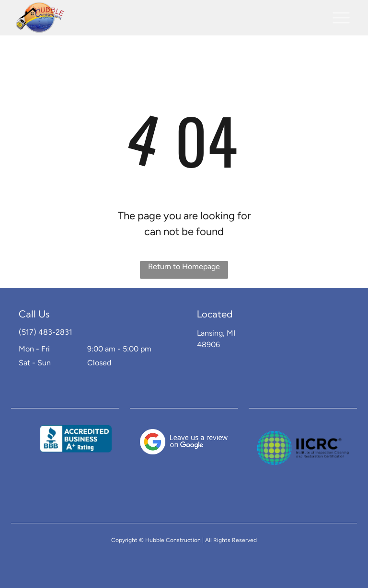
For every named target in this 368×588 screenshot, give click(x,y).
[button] (341, 18)
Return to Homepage (184, 266)
